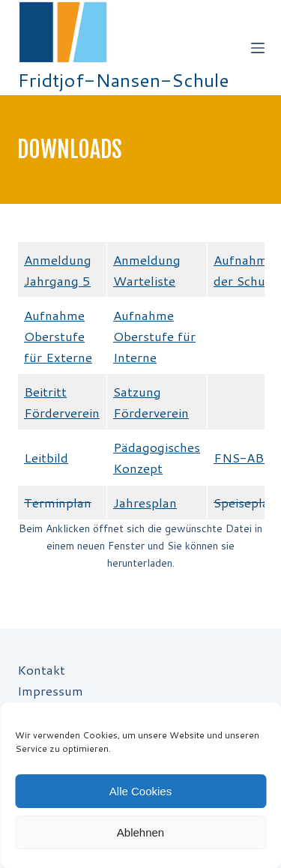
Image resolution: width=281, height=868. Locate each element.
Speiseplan (245, 502)
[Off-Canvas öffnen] (258, 48)
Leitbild (46, 457)
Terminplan (58, 502)
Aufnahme (143, 315)
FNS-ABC (243, 457)
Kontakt (41, 669)
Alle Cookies (140, 791)
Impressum (50, 690)
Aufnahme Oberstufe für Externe (58, 336)
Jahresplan (145, 502)
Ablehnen (140, 832)
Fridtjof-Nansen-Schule (123, 80)
